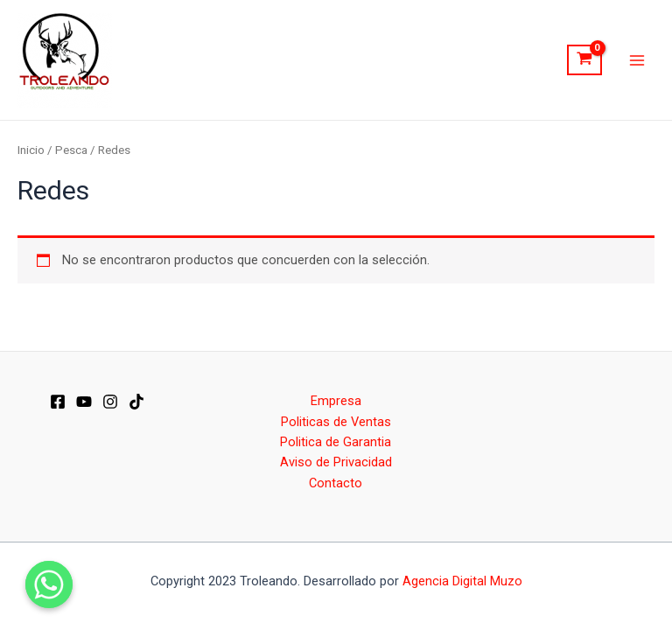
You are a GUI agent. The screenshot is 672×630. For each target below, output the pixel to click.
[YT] (84, 402)
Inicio (31, 150)
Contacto (336, 483)
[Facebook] (58, 402)
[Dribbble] (136, 402)
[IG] (110, 402)
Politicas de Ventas (336, 422)
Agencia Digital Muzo (462, 581)
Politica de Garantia (336, 442)
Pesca (71, 150)
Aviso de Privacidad (336, 462)
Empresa (336, 401)
